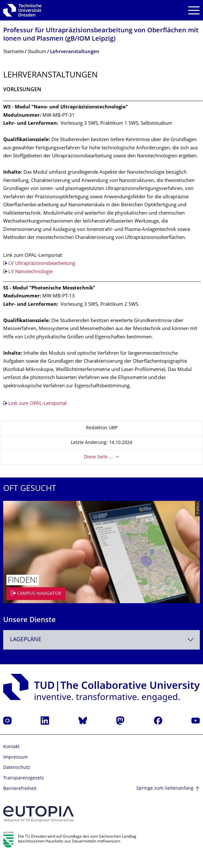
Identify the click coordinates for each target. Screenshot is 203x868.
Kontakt (11, 747)
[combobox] (101, 640)
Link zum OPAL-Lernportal (38, 404)
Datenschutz (17, 768)
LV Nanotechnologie (30, 272)
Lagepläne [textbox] (26, 640)
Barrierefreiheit (20, 789)
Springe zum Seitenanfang (165, 789)
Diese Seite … (98, 457)
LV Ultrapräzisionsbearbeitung (42, 264)
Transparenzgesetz (24, 778)
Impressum (15, 758)
